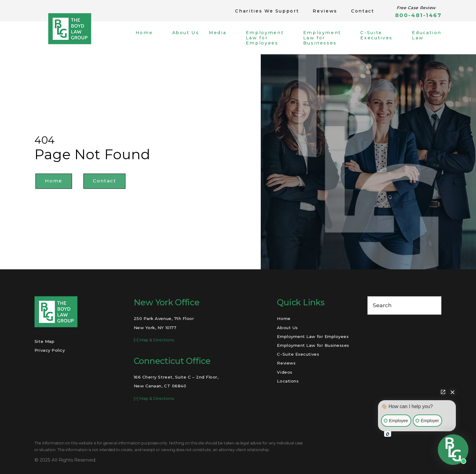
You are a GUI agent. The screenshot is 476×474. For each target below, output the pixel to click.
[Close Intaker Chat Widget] (452, 392)
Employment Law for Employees (313, 336)
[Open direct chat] (443, 392)
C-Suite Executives (298, 354)
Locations (288, 381)
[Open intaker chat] (388, 434)
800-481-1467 (418, 15)
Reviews (325, 11)
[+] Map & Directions (154, 340)
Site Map (44, 341)
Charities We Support (267, 11)
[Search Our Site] (433, 306)
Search (382, 305)
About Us (287, 328)
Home (54, 181)
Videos (285, 372)
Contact (363, 11)
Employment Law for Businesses (313, 345)
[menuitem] (149, 38)
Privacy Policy (50, 350)
